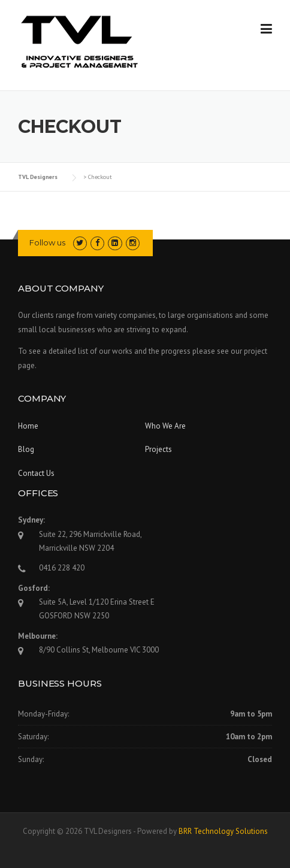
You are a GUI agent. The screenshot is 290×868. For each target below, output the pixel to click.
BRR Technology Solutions (223, 831)
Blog (26, 449)
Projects (158, 449)
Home (28, 426)
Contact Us (36, 473)
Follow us (47, 242)
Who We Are (165, 426)
